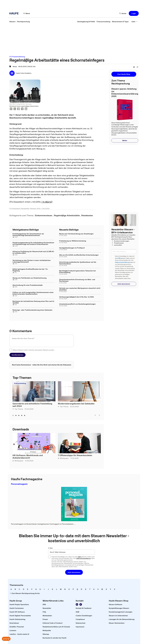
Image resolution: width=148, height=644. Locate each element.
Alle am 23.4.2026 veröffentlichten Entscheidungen (79, 255)
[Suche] (123, 13)
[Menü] (27, 13)
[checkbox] (11, 350)
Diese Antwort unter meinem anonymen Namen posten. (34, 350)
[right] (99, 415)
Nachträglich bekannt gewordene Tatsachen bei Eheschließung (77, 272)
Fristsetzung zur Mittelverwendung (73, 241)
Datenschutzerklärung (122, 262)
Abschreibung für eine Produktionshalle (28, 285)
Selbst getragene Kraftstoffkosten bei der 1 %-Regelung (30, 270)
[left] (95, 415)
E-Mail (50, 548)
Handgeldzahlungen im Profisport (72, 248)
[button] (134, 13)
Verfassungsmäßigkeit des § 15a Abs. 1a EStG (76, 297)
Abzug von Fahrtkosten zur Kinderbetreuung (29, 278)
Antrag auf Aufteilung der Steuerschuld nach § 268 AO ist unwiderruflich (33, 252)
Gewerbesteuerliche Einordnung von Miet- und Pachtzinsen (77, 280)
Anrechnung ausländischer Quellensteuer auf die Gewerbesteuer (78, 263)
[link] (12, 22)
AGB (119, 258)
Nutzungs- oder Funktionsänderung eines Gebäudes (32, 310)
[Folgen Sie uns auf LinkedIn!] (77, 604)
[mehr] (134, 22)
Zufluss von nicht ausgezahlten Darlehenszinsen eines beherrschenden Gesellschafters (33, 293)
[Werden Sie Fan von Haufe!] (81, 604)
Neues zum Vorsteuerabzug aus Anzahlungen (76, 234)
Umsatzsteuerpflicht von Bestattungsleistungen (77, 304)
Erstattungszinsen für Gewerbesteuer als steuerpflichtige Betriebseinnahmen (28, 235)
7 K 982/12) (47, 202)
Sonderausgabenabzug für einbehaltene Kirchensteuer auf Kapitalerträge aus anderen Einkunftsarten (33, 243)
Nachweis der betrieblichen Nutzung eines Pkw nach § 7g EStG (33, 302)
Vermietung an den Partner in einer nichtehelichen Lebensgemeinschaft (32, 261)
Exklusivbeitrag (20, 383)
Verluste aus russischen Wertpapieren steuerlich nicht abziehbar (80, 289)
